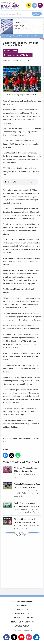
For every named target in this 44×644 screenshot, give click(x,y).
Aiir (31, 630)
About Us (22, 606)
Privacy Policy (22, 614)
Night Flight (20, 26)
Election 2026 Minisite (22, 601)
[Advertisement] (22, 561)
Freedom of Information (22, 622)
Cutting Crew (11, 36)
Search (37, 14)
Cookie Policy (22, 626)
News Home (12, 51)
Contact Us (22, 610)
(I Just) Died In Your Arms (27, 36)
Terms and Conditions (22, 618)
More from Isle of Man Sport (19, 55)
